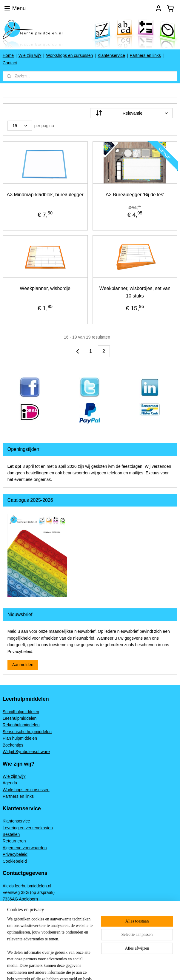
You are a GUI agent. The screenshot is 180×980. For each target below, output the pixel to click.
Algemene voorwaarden (25, 848)
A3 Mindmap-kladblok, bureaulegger (45, 195)
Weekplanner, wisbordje (45, 288)
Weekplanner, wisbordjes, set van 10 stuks (135, 292)
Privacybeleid (15, 854)
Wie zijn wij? (30, 55)
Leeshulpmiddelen (20, 718)
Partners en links (145, 55)
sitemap (114, 969)
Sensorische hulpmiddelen (27, 732)
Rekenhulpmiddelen (21, 725)
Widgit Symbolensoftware (26, 752)
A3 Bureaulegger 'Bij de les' (135, 195)
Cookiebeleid (15, 861)
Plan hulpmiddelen (20, 738)
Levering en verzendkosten (28, 828)
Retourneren (14, 841)
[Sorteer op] (131, 113)
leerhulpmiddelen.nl (25, 938)
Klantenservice (111, 55)
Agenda (10, 783)
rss (124, 969)
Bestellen (11, 834)
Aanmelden (23, 665)
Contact (10, 63)
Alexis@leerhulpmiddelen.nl (29, 926)
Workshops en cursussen (69, 55)
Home (8, 55)
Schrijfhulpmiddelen (21, 712)
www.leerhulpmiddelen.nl (26, 919)
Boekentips (13, 745)
